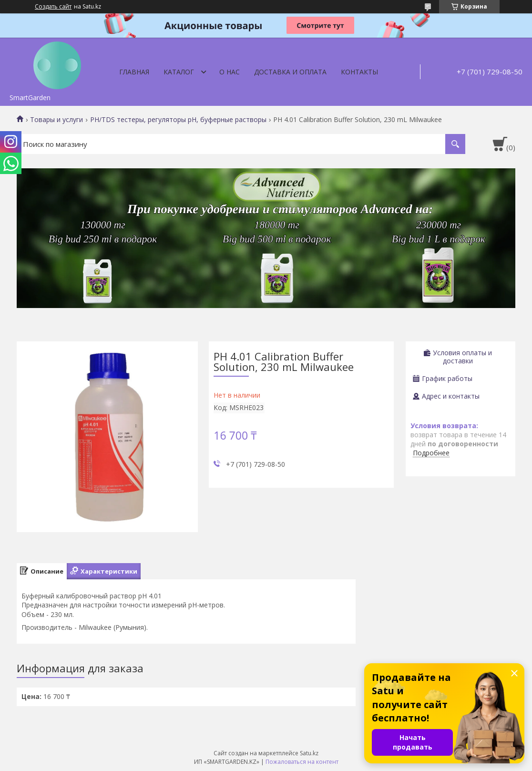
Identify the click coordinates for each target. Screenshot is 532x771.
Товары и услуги (56, 120)
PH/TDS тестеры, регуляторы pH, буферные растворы (178, 120)
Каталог (179, 72)
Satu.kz (309, 753)
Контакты (359, 72)
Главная (134, 72)
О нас (230, 72)
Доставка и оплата (290, 72)
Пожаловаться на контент (302, 762)
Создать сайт (53, 7)
